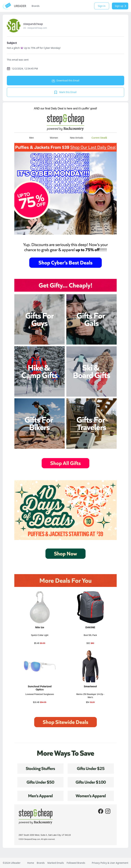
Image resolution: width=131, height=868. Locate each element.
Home (31, 863)
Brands (35, 6)
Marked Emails (56, 863)
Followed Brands (76, 863)
